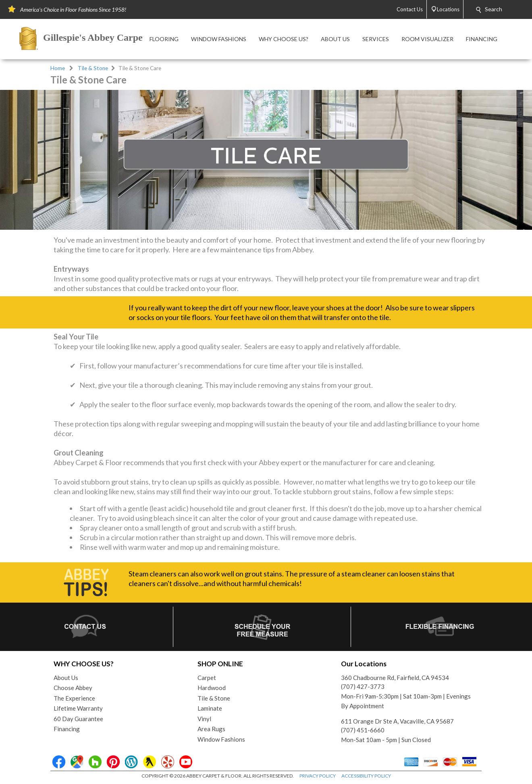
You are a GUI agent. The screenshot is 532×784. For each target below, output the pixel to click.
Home (58, 68)
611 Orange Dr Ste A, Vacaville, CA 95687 (397, 721)
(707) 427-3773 (363, 686)
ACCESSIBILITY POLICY (366, 776)
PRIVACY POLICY (318, 776)
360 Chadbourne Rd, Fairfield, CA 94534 (395, 678)
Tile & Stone (93, 68)
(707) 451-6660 (363, 730)
